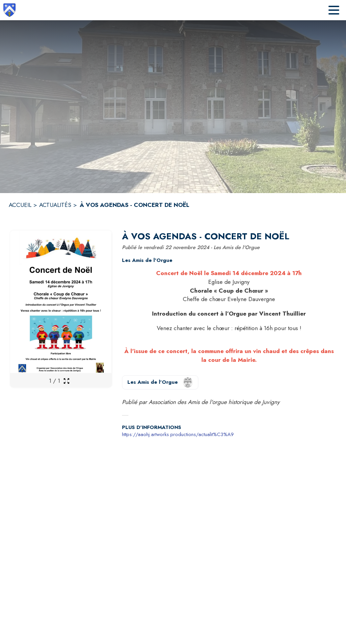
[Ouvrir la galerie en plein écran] (66, 381)
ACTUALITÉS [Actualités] (55, 205)
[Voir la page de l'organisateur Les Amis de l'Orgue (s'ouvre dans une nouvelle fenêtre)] (160, 382)
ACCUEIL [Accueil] (20, 205)
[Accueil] (9, 10)
